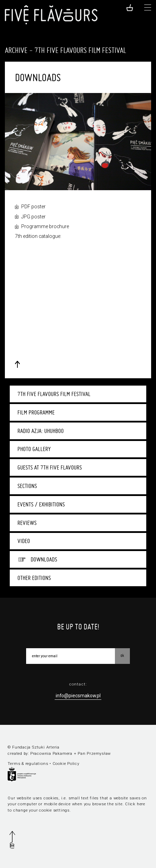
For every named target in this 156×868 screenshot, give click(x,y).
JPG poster (33, 217)
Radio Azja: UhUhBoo (41, 431)
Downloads (44, 559)
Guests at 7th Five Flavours (50, 467)
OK (122, 655)
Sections (27, 486)
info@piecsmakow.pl (78, 696)
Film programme (36, 412)
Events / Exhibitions (41, 504)
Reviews (27, 523)
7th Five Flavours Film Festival (54, 394)
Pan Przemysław (94, 754)
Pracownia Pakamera (51, 754)
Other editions (34, 578)
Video (24, 541)
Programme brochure (45, 226)
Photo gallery (34, 449)
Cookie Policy (66, 764)
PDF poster (33, 207)
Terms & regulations (28, 764)
